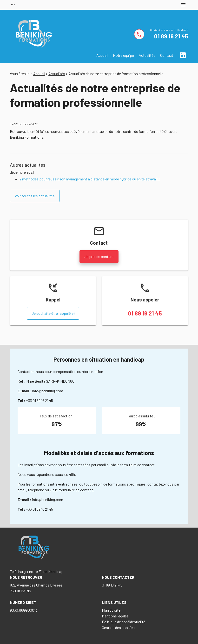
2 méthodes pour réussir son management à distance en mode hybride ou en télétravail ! (90, 179)
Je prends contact (99, 256)
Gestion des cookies (118, 627)
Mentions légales (115, 616)
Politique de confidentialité (124, 622)
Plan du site (111, 610)
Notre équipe (123, 55)
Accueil (102, 55)
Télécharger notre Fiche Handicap (37, 571)
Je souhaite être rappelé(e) (53, 313)
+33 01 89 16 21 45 (40, 400)
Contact (167, 55)
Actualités (147, 55)
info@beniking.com (48, 391)
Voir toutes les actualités (35, 196)
